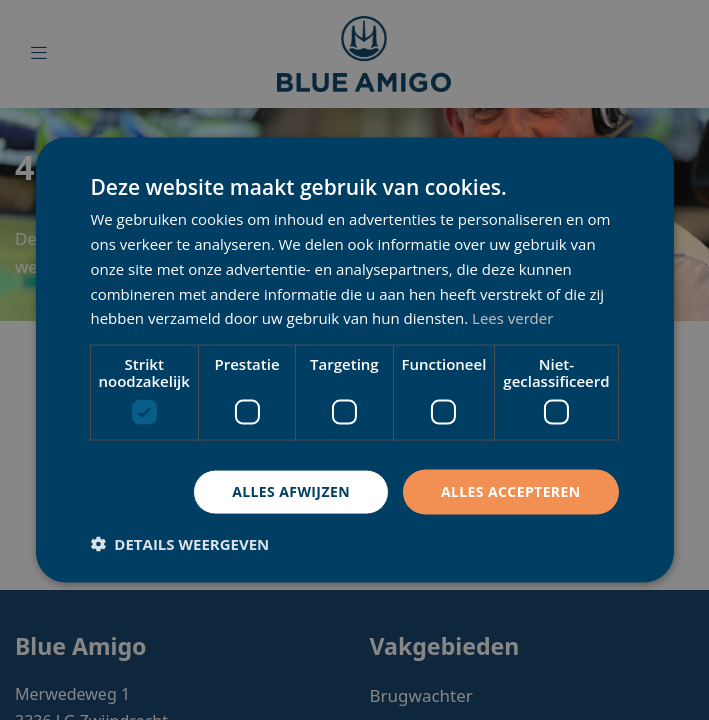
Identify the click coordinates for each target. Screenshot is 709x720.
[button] (179, 543)
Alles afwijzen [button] (291, 491)
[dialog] (354, 360)
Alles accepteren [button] (511, 491)
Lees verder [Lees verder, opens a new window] (513, 318)
